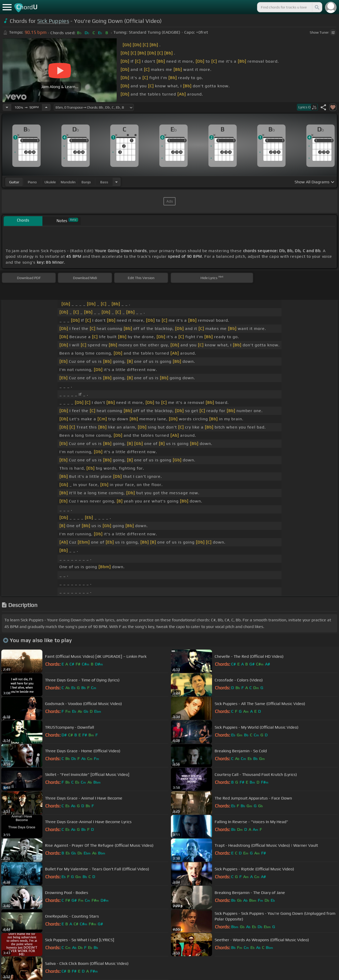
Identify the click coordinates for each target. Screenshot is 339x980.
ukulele (50, 182)
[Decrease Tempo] (7, 107)
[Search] (317, 7)
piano (32, 182)
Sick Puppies (53, 21)
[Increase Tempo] (46, 107)
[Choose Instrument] (116, 182)
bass (104, 182)
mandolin (68, 182)
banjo (86, 182)
